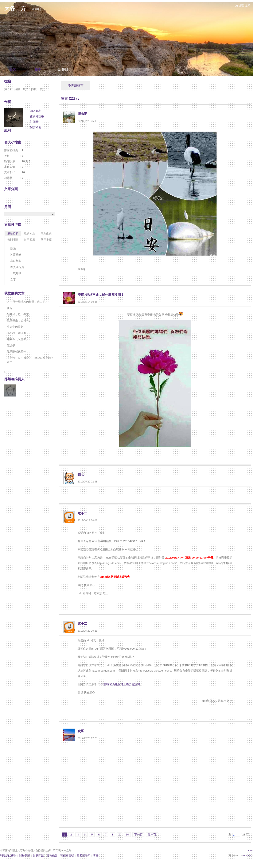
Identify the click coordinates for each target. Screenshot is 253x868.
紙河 (8, 130)
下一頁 (138, 835)
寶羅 (81, 731)
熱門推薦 (46, 240)
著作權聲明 (67, 856)
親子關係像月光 (17, 352)
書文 (13, 69)
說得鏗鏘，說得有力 (19, 321)
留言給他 (36, 127)
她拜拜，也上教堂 (18, 314)
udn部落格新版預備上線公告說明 (120, 684)
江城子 (11, 345)
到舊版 (36, 9)
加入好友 (36, 111)
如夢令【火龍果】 (18, 339)
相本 (38, 69)
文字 (13, 280)
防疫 (34, 89)
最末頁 (152, 835)
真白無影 (16, 261)
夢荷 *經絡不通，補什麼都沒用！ (101, 295)
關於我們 (25, 856)
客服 (96, 856)
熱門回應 (30, 240)
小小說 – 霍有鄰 (17, 333)
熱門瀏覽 (13, 240)
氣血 (26, 89)
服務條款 (52, 856)
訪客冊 (63, 69)
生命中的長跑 (15, 327)
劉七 (81, 474)
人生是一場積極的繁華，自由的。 (28, 302)
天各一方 (15, 8)
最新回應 (30, 233)
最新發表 (13, 233)
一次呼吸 (16, 273)
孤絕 (10, 308)
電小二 (82, 513)
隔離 (17, 89)
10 (127, 835)
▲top (250, 850)
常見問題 (38, 856)
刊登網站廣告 (8, 856)
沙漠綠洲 (16, 255)
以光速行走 (17, 267)
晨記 (42, 89)
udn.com (248, 856)
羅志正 (82, 114)
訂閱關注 (36, 122)
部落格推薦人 (14, 379)
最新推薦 (46, 233)
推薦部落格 (37, 116)
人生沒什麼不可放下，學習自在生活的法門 (30, 360)
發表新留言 (76, 86)
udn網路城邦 (242, 6)
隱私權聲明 (84, 856)
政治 (13, 248)
